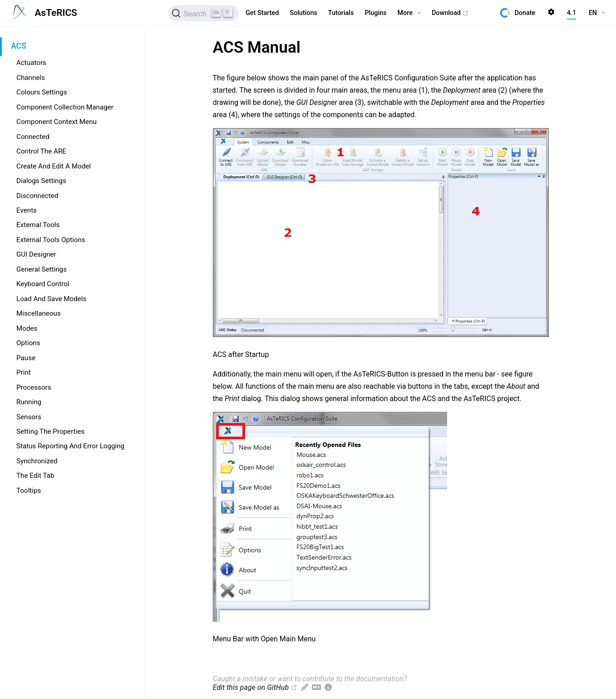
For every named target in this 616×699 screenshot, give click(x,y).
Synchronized (37, 461)
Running (29, 402)
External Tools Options (51, 240)
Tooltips (29, 491)
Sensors (29, 417)
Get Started (262, 13)
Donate (525, 13)
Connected (33, 137)
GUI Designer (36, 254)
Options (28, 343)
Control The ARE (41, 151)
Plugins (375, 13)
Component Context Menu (57, 122)
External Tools (38, 225)
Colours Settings (42, 92)
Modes (27, 328)
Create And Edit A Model (54, 166)
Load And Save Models (51, 299)
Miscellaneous (39, 313)
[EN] (597, 13)
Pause (26, 358)
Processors (34, 387)
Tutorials (341, 13)
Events (27, 210)
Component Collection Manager (65, 107)
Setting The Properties (50, 431)
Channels (31, 78)
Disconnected (37, 196)
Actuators (31, 63)
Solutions (303, 13)
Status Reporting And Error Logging (70, 446)
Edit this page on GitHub (251, 687)
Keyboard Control (43, 284)
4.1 (572, 13)
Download (451, 13)
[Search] (203, 13)
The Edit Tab (35, 476)
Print (24, 372)
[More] (409, 13)
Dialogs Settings (41, 181)
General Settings (42, 269)
